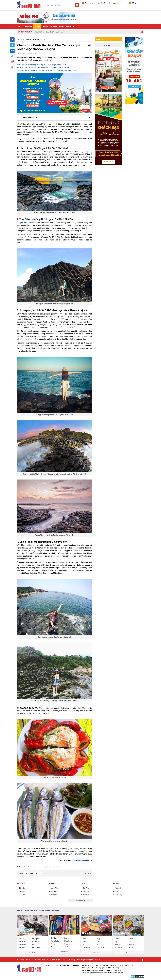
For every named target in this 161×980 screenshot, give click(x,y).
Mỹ (116, 942)
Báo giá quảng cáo (59, 960)
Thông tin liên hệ (43, 960)
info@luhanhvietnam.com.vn (97, 973)
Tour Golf (118, 3)
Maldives (22, 947)
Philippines (36, 947)
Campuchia (22, 944)
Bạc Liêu (84, 883)
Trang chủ (20, 39)
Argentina (118, 947)
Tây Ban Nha (101, 947)
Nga (98, 944)
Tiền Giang (23, 888)
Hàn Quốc (68, 938)
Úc (52, 947)
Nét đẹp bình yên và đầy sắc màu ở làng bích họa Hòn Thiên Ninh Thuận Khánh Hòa (47, 70)
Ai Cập (131, 947)
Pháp (98, 939)
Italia (98, 942)
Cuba (131, 942)
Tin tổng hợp (27, 26)
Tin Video (54, 26)
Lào (34, 944)
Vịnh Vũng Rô (61, 32)
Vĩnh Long (22, 891)
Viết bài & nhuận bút (26, 960)
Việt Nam (37, 26)
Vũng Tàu (87, 895)
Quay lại (88, 873)
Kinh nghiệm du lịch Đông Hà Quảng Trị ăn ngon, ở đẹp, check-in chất (42, 65)
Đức (84, 942)
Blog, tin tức (135, 3)
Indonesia (36, 942)
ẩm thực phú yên (40, 867)
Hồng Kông (68, 941)
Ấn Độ (66, 947)
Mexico (131, 944)
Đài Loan (67, 944)
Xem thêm (32, 952)
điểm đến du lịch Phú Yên (54, 867)
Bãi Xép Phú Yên (38, 32)
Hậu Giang (55, 891)
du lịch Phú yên (28, 867)
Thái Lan (21, 939)
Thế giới (45, 26)
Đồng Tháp (55, 888)
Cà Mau (116, 883)
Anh (84, 939)
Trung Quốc (55, 941)
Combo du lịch (104, 3)
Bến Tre (86, 888)
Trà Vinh (118, 888)
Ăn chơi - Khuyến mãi (67, 26)
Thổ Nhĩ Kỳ (86, 947)
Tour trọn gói (88, 3)
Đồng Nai (54, 895)
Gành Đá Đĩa (50, 32)
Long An (22, 895)
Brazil (131, 939)
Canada (118, 939)
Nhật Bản (54, 938)
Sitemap (72, 960)
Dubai (53, 944)
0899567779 (96, 960)
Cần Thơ (118, 891)
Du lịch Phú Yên (40, 39)
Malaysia (22, 942)
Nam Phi (118, 944)
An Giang (52, 883)
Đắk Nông (119, 895)
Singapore (36, 939)
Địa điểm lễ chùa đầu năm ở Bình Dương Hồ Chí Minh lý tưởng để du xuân (44, 68)
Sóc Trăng (87, 891)
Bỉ (83, 944)
